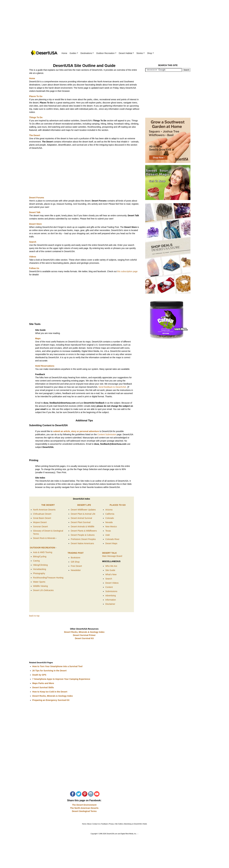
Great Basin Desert (42, 518)
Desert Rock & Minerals (45, 538)
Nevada (109, 522)
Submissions (111, 591)
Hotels (145, 824)
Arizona (109, 510)
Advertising (111, 596)
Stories (140, 53)
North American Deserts (44, 510)
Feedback (104, 824)
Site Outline (119, 824)
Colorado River (112, 539)
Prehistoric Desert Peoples (83, 539)
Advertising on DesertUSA (133, 824)
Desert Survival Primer (84, 635)
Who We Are (111, 566)
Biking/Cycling (40, 557)
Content (109, 587)
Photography (39, 573)
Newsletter (76, 570)
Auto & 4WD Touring (43, 552)
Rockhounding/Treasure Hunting (48, 578)
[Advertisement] (114, 27)
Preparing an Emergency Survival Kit (51, 700)
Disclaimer (110, 604)
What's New (111, 574)
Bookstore (76, 558)
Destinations (87, 53)
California (110, 514)
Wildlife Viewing (41, 586)
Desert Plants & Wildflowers (84, 531)
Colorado (110, 518)
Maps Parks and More (43, 683)
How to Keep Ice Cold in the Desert (50, 692)
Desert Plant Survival (81, 522)
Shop (150, 53)
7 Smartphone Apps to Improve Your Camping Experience (61, 679)
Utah (108, 535)
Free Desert (76, 566)
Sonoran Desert (41, 527)
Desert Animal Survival (81, 518)
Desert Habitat (126, 53)
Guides (74, 53)
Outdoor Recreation (106, 53)
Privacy (111, 824)
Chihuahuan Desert (42, 514)
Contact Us (96, 824)
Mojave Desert (40, 522)
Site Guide (110, 570)
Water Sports (39, 582)
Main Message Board (112, 556)
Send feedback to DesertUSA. (113, 387)
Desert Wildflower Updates (83, 510)
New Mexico (111, 527)
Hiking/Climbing (40, 565)
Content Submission (107, 434)
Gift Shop (75, 562)
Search (109, 579)
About (89, 824)
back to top (34, 616)
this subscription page (127, 271)
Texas (108, 531)
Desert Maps (111, 543)
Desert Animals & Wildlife (83, 527)
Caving (36, 561)
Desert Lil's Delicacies (43, 590)
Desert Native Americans (82, 543)
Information (111, 600)
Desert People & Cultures (83, 535)
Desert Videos (112, 583)
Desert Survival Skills (43, 687)
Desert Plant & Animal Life (83, 514)
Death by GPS (39, 675)
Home (64, 53)
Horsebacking (40, 569)
